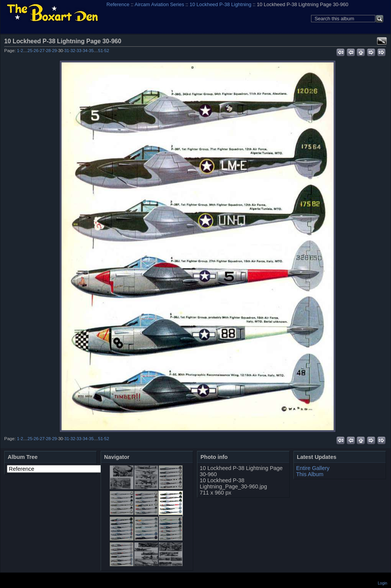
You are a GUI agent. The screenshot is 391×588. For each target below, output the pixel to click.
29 (55, 51)
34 (85, 51)
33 (79, 51)
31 (67, 51)
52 (107, 51)
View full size (382, 41)
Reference (118, 4)
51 (100, 51)
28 (48, 51)
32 (73, 51)
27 (42, 51)
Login (383, 583)
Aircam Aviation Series (159, 4)
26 (36, 51)
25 (30, 51)
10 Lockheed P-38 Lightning (221, 4)
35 (91, 51)
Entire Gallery (313, 468)
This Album (310, 474)
